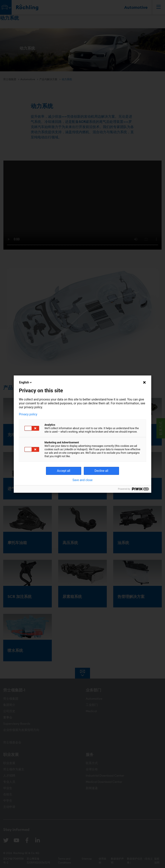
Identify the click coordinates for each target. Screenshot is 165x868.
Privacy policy (28, 414)
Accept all (64, 471)
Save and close (82, 480)
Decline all (101, 471)
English (26, 382)
